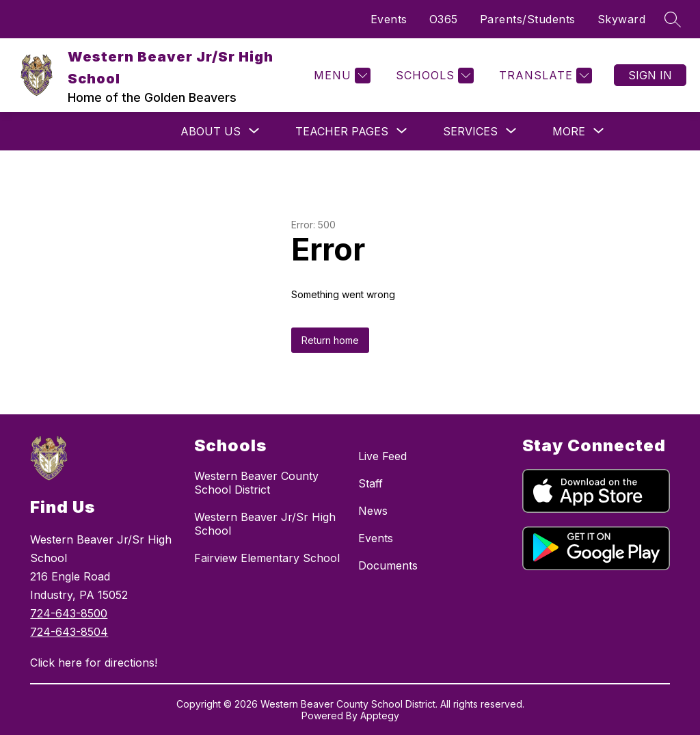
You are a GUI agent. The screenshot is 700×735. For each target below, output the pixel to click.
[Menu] (340, 76)
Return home (330, 340)
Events (389, 19)
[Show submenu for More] (569, 131)
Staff (371, 483)
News (373, 511)
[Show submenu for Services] (470, 131)
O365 (444, 19)
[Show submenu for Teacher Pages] (342, 131)
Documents (388, 565)
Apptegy (380, 716)
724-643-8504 (69, 632)
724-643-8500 (69, 613)
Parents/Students (528, 19)
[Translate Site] (544, 76)
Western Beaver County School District (256, 483)
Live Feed (382, 456)
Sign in (650, 75)
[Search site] (673, 19)
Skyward (622, 19)
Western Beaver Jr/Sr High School (265, 524)
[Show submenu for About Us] (211, 131)
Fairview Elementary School (267, 558)
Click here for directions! (94, 663)
